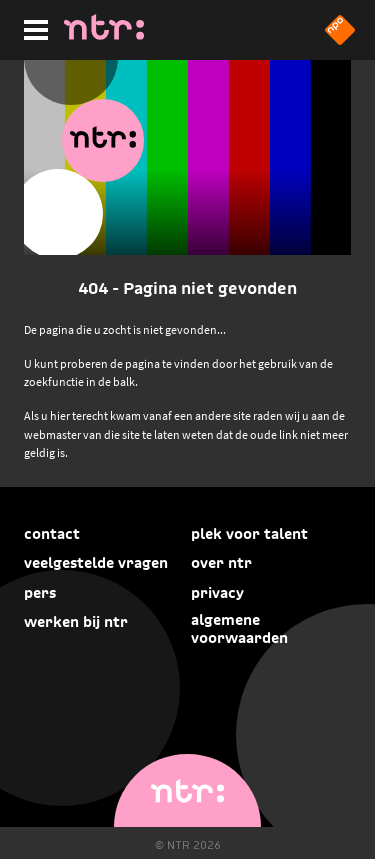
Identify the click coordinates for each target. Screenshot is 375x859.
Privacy (217, 593)
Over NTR (221, 563)
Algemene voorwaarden (239, 629)
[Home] (104, 34)
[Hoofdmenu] (32, 27)
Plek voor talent (249, 534)
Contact (52, 534)
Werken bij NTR (76, 622)
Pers (40, 593)
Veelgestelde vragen (96, 563)
